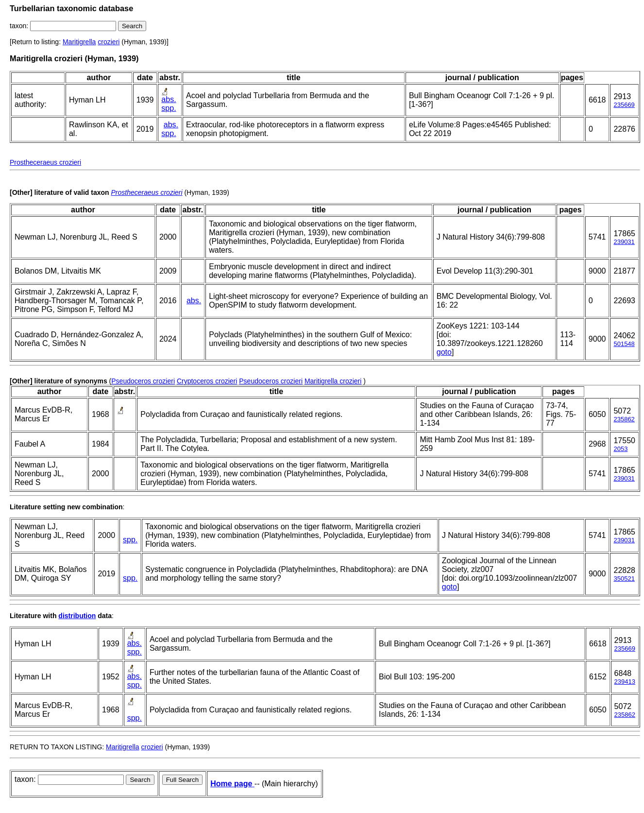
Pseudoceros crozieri (143, 381)
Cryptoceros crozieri (207, 381)
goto (444, 352)
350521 (624, 579)
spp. (169, 108)
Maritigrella (79, 42)
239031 (624, 242)
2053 (620, 449)
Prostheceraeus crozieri (45, 162)
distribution (77, 616)
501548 (624, 344)
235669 (624, 105)
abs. (169, 99)
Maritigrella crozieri (333, 381)
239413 (625, 682)
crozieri (109, 42)
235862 (624, 419)
